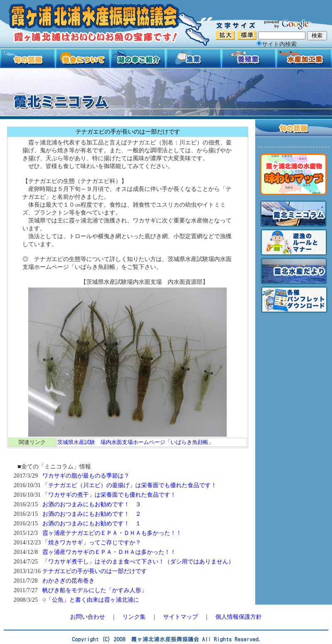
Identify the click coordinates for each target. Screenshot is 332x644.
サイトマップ (181, 617)
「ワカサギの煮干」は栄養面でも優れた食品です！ (109, 495)
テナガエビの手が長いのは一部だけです (95, 571)
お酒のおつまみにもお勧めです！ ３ (92, 504)
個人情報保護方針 (239, 617)
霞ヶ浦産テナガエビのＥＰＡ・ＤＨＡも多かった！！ (112, 533)
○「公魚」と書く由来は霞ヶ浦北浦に (91, 600)
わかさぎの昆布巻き (68, 581)
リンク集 (134, 617)
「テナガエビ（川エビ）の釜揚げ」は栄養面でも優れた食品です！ (129, 485)
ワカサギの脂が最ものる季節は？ (86, 476)
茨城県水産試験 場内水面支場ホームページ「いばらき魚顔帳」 (135, 442)
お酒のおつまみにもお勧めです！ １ (92, 523)
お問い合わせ (88, 617)
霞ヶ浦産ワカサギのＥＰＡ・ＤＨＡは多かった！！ (109, 552)
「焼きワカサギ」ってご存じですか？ (92, 542)
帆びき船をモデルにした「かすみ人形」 (95, 590)
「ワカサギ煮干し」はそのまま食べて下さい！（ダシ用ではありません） (138, 561)
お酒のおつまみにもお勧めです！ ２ (92, 514)
